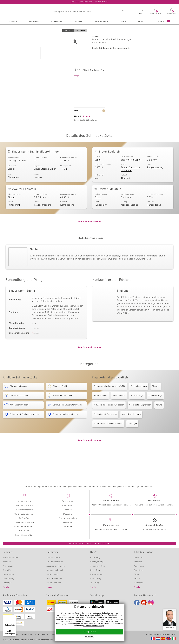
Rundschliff (14, 231)
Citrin (136, 574)
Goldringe (7, 583)
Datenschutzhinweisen (93, 626)
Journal (67, 527)
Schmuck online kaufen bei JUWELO (110, 412)
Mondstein (139, 583)
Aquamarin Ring (97, 566)
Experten (68, 510)
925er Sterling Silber (45, 195)
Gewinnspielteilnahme (24, 514)
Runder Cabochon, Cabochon (131, 195)
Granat (137, 579)
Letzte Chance (102, 21)
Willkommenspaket (24, 510)
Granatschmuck (54, 583)
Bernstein (138, 570)
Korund (159, 431)
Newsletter (68, 522)
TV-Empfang (24, 518)
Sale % (123, 21)
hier (62, 622)
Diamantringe (9, 579)
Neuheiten (79, 21)
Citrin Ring (95, 570)
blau (97, 204)
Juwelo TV (164, 21)
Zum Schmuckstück (88, 248)
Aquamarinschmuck (56, 566)
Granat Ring (96, 579)
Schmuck (13, 21)
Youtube (144, 603)
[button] (142, 12)
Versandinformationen (24, 527)
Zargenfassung (155, 194)
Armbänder (8, 566)
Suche (123, 12)
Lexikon (142, 21)
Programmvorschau (68, 518)
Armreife (7, 570)
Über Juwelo (68, 501)
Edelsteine (34, 21)
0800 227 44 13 (120, 530)
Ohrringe (156, 412)
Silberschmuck (119, 422)
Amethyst (138, 562)
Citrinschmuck (53, 574)
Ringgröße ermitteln (24, 535)
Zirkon (11, 223)
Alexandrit (139, 558)
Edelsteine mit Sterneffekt (105, 441)
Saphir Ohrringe (155, 422)
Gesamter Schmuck (12, 558)
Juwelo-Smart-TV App (25, 522)
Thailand (125, 204)
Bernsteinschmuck (55, 570)
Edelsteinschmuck (139, 412)
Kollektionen (56, 21)
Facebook (137, 603)
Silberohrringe (137, 422)
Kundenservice (24, 501)
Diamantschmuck (54, 579)
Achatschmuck (53, 558)
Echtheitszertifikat (24, 506)
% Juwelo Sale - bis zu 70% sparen (109, 431)
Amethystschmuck (55, 562)
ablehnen (115, 619)
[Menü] (14, 616)
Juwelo (38, 204)
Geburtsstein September (140, 431)
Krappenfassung (43, 231)
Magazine (68, 514)
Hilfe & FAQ (24, 531)
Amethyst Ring (97, 562)
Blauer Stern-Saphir (131, 186)
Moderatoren (68, 506)
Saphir (98, 186)
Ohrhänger (13, 204)
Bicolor (12, 195)
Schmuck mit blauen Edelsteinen (108, 450)
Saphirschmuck (101, 422)
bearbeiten (90, 637)
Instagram (151, 603)
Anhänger (7, 562)
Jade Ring (95, 583)
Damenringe (8, 574)
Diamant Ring (96, 574)
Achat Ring (95, 558)
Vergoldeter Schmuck (131, 441)
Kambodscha (67, 231)
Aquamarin (139, 566)
